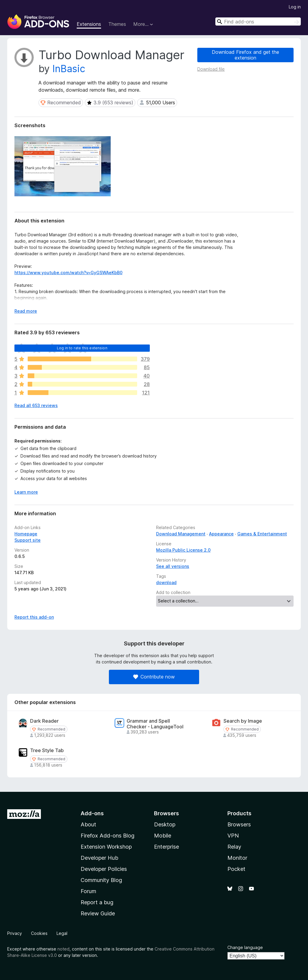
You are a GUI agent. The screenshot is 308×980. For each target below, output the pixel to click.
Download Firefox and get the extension (245, 55)
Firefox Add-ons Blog (108, 836)
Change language (245, 947)
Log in (295, 7)
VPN (233, 836)
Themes (117, 24)
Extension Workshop (106, 847)
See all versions (173, 566)
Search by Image (243, 721)
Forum (88, 891)
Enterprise (166, 847)
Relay (234, 847)
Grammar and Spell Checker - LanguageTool (155, 724)
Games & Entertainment (262, 534)
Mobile (163, 836)
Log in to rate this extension (82, 348)
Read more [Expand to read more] (26, 311)
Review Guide (98, 913)
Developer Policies (104, 869)
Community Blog (101, 880)
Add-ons (92, 813)
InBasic (69, 69)
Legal (62, 933)
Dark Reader (44, 721)
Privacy (15, 933)
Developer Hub (99, 858)
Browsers (239, 824)
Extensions (89, 24)
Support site (28, 540)
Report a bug (97, 902)
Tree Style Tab (47, 750)
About (88, 824)
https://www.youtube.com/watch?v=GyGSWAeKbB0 (68, 273)
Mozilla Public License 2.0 (183, 550)
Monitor (237, 858)
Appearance (221, 534)
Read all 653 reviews (36, 405)
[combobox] (258, 21)
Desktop (165, 824)
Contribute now (154, 677)
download (166, 582)
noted (63, 949)
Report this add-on (34, 617)
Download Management (181, 534)
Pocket (236, 869)
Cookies (39, 933)
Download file (211, 69)
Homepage (26, 534)
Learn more (26, 492)
